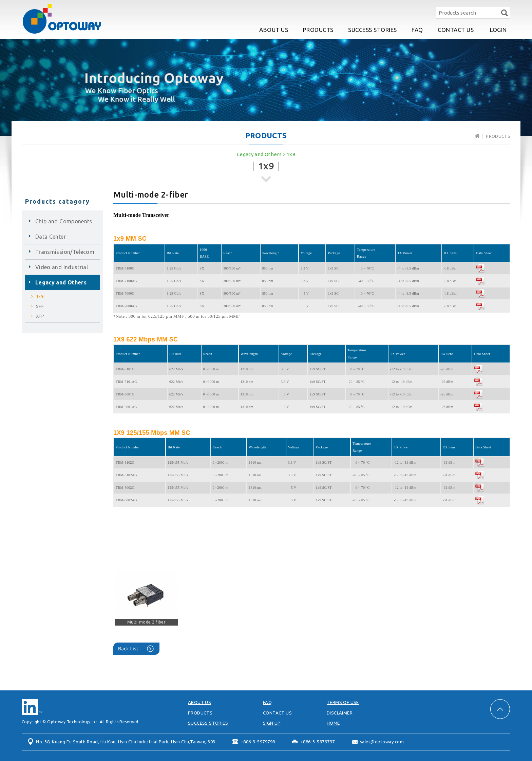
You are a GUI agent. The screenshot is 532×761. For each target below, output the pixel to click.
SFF (40, 306)
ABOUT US (274, 30)
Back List (136, 649)
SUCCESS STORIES (373, 30)
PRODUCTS (318, 30)
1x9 (291, 154)
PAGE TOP (500, 709)
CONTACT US (456, 30)
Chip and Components (64, 221)
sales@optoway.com (382, 742)
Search (504, 13)
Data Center (51, 237)
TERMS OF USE (343, 702)
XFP (40, 316)
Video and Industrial (62, 267)
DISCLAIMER (340, 713)
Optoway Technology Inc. (62, 19)
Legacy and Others (259, 154)
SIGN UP (272, 723)
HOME (333, 723)
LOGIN (498, 30)
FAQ (417, 30)
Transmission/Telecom (65, 252)
